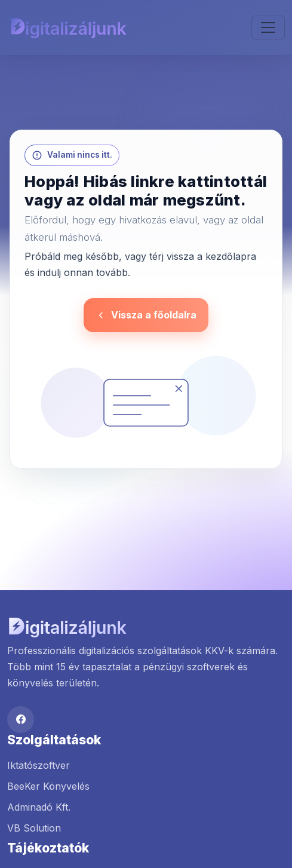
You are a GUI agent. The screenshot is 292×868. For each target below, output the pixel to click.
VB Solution (34, 828)
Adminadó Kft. (39, 807)
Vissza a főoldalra (146, 315)
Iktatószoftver (39, 765)
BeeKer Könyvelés (48, 786)
